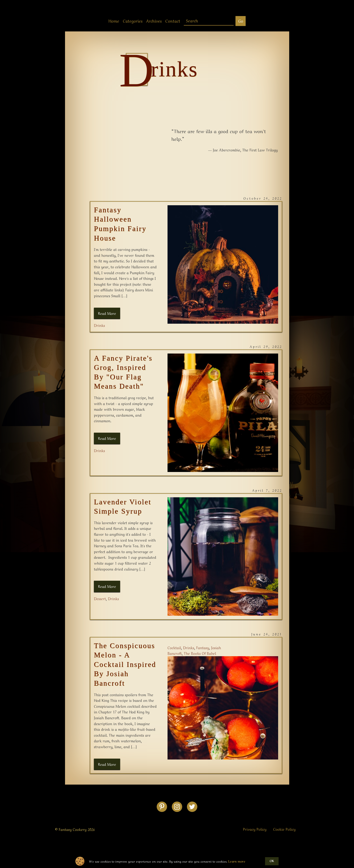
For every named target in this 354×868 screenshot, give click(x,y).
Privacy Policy (255, 829)
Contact (173, 21)
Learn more (237, 861)
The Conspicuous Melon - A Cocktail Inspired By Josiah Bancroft (125, 664)
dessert (100, 598)
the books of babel (200, 653)
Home (114, 21)
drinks (99, 325)
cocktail (174, 647)
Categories (133, 21)
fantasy (203, 647)
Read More (107, 313)
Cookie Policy (284, 829)
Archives (154, 21)
